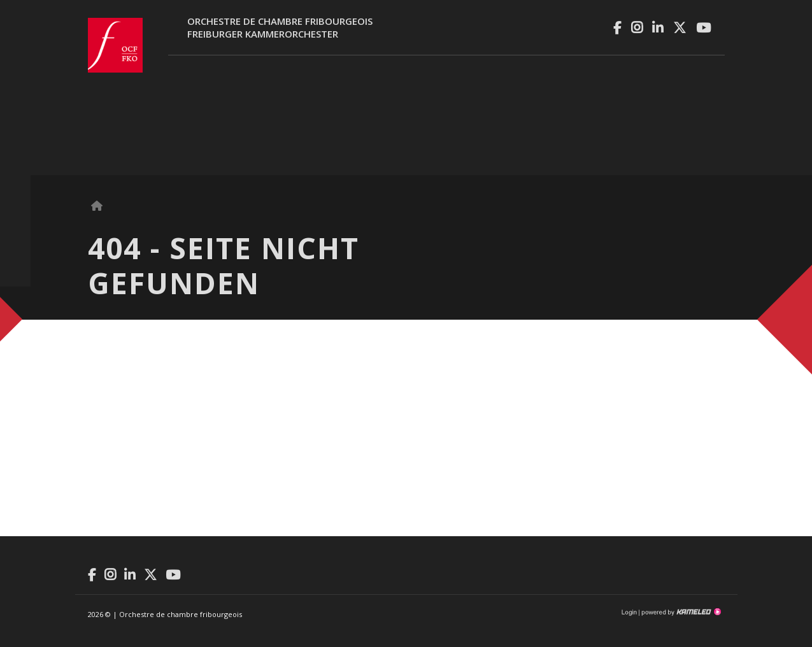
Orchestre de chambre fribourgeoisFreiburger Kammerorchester (280, 27)
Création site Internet (680, 612)
